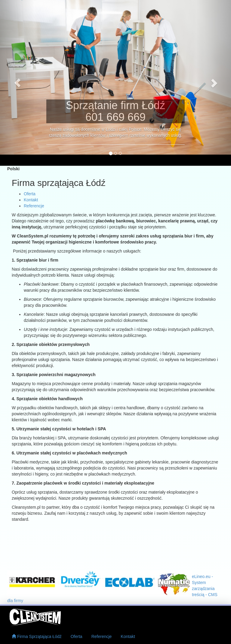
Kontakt (128, 636)
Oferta (77, 636)
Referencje (102, 636)
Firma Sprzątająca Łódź (37, 636)
